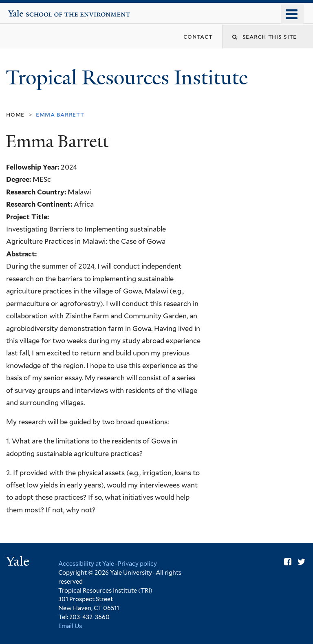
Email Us (70, 626)
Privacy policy (137, 563)
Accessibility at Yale (86, 563)
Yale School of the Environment (33, 10)
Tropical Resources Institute (129, 78)
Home (15, 114)
